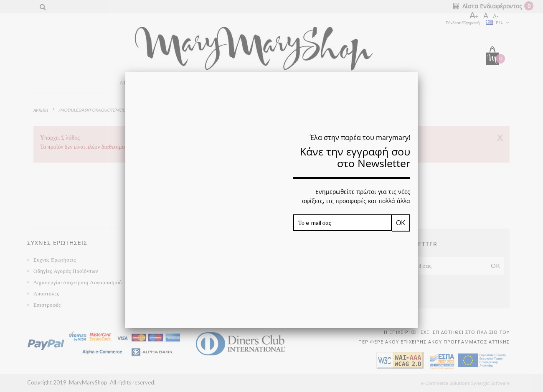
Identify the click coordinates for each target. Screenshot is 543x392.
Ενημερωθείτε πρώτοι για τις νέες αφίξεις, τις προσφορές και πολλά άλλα (356, 196)
